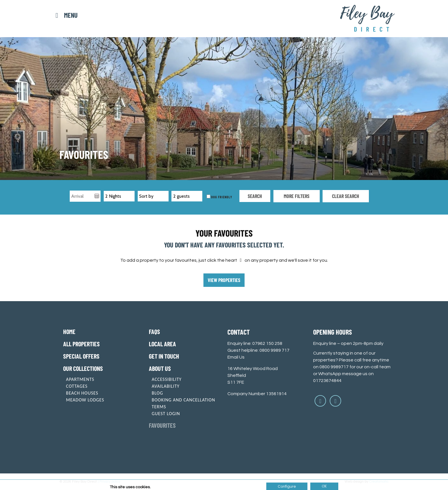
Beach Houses (82, 393)
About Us (160, 368)
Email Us (236, 357)
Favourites (162, 425)
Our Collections (83, 368)
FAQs (154, 331)
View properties (224, 280)
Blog (157, 393)
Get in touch (164, 356)
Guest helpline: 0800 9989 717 (258, 350)
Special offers (81, 356)
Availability (166, 386)
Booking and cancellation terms (183, 403)
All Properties (81, 344)
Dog (212, 197)
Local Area (162, 344)
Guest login (166, 414)
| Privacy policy (109, 482)
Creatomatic (379, 482)
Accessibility (167, 379)
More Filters (297, 196)
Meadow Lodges (85, 400)
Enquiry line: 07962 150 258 (255, 343)
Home (69, 331)
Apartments (80, 379)
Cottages (77, 386)
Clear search (346, 196)
